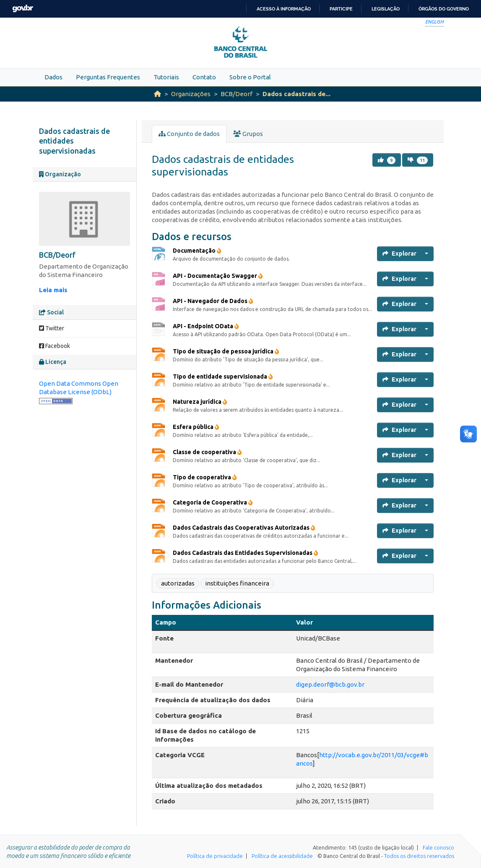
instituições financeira (237, 583)
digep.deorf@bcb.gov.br (330, 684)
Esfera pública (196, 427)
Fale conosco (438, 847)
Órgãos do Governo (444, 9)
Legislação (386, 9)
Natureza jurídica (200, 402)
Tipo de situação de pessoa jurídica (226, 351)
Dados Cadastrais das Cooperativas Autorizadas (244, 528)
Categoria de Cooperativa (213, 502)
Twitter (52, 328)
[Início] (157, 94)
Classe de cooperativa (207, 452)
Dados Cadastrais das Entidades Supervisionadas (246, 553)
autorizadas (178, 583)
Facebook (55, 346)
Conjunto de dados (189, 134)
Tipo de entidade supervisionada (223, 376)
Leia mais (53, 290)
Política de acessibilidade (282, 856)
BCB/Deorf (237, 94)
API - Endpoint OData (206, 326)
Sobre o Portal (250, 77)
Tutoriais (166, 77)
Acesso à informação (284, 9)
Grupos (248, 134)
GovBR (23, 9)
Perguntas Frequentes (108, 77)
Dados (53, 77)
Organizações (191, 94)
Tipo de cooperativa (205, 477)
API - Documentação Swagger (218, 276)
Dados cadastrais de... (296, 94)
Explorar (399, 254)
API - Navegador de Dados (213, 301)
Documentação (197, 251)
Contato (204, 77)
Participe (341, 9)
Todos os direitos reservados (419, 856)
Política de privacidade (215, 856)
